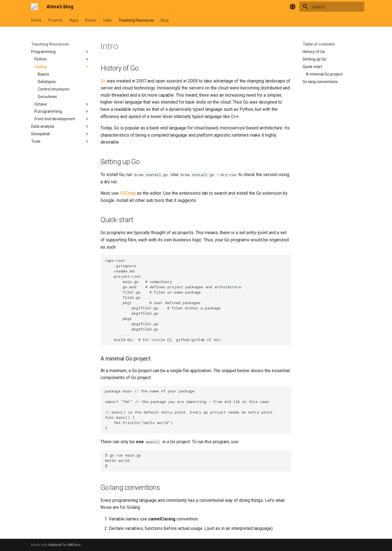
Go (103, 81)
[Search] (332, 7)
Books (91, 20)
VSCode (128, 193)
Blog (165, 20)
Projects (56, 20)
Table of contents (319, 44)
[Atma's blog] (34, 7)
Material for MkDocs (65, 545)
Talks (107, 20)
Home (36, 20)
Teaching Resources (136, 20)
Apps (74, 20)
